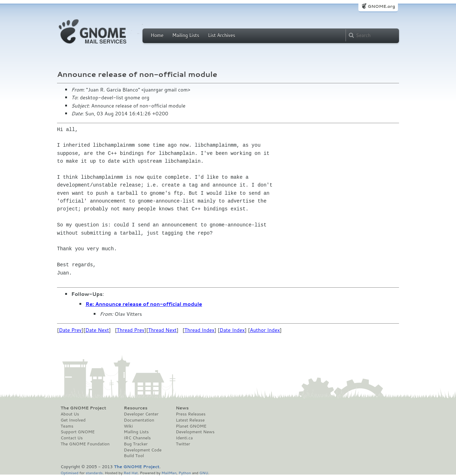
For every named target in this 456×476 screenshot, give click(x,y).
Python (185, 473)
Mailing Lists (186, 35)
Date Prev (70, 330)
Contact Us (72, 438)
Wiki (128, 426)
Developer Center (141, 414)
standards (94, 473)
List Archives (222, 35)
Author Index (265, 330)
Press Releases (190, 414)
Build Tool (134, 456)
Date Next (97, 330)
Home (157, 35)
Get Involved (73, 420)
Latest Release (190, 420)
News (182, 408)
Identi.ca (184, 438)
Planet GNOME (191, 426)
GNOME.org (381, 6)
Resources (136, 408)
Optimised (69, 473)
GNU (204, 473)
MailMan (169, 473)
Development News (195, 432)
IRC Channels (138, 438)
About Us (70, 414)
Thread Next (162, 330)
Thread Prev (131, 330)
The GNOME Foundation (85, 444)
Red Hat (131, 473)
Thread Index (200, 330)
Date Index (232, 330)
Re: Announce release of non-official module (144, 304)
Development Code (143, 450)
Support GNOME (78, 432)
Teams (67, 426)
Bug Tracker (136, 444)
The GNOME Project (83, 408)
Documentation (139, 420)
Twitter (183, 444)
